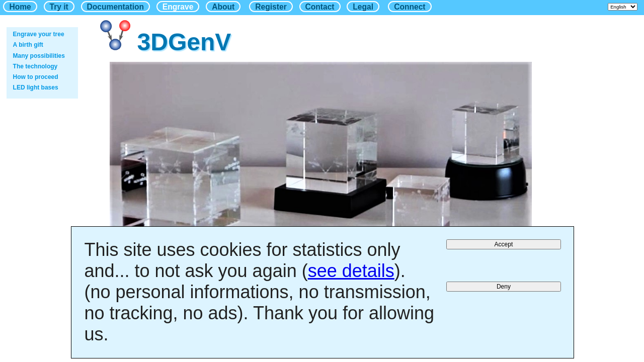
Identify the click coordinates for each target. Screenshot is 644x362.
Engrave (178, 7)
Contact (320, 7)
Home (20, 7)
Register (271, 7)
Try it (59, 7)
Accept (504, 244)
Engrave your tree (39, 34)
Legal (363, 7)
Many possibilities (39, 56)
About (223, 7)
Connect (410, 7)
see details (351, 271)
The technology (35, 66)
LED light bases (36, 87)
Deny (504, 287)
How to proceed (36, 77)
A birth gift (28, 45)
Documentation (116, 7)
